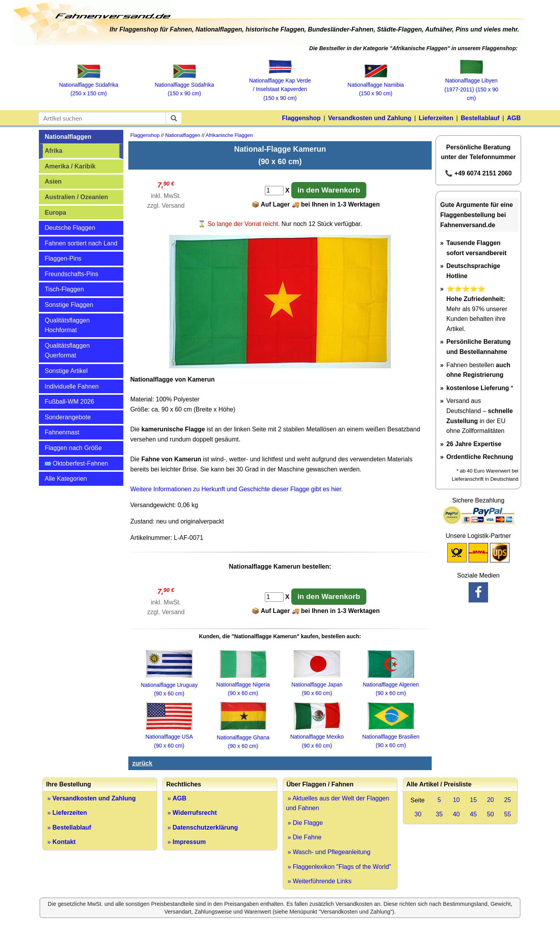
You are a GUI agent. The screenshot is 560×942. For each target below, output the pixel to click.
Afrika (53, 151)
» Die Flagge (304, 823)
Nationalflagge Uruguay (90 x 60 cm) (169, 685)
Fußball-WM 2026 (69, 402)
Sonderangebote (68, 417)
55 (507, 814)
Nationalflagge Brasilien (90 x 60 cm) (391, 736)
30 (418, 814)
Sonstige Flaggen (69, 305)
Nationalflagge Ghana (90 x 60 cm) (243, 737)
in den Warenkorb (329, 190)
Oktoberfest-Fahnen (76, 463)
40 (456, 814)
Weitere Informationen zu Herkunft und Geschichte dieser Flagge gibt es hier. (237, 489)
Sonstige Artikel (66, 371)
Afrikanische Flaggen (229, 135)
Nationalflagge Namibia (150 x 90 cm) (376, 85)
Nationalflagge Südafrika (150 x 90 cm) (185, 85)
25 (507, 800)
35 (439, 814)
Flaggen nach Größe (73, 448)
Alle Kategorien (66, 479)
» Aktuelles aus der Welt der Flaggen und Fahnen (338, 803)
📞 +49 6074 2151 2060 (478, 173)
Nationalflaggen (68, 137)
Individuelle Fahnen (72, 386)
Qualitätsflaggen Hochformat (67, 325)
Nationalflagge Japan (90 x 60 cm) (317, 684)
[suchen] (174, 118)
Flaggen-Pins (63, 258)
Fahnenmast (62, 432)
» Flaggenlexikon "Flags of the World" (339, 867)
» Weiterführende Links (319, 881)
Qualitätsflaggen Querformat (67, 351)
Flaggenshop (301, 118)
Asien (53, 181)
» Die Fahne (304, 837)
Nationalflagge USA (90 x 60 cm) (169, 737)
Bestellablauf (480, 118)
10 (456, 800)
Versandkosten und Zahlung (370, 118)
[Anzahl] (274, 191)
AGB (514, 118)
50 (490, 814)
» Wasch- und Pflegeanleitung (328, 852)
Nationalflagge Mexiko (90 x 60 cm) (317, 737)
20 (490, 800)
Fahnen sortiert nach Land (81, 243)
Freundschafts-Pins (72, 274)
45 (473, 814)
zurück (142, 763)
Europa (55, 213)
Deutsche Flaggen (70, 228)
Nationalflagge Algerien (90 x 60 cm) (391, 685)
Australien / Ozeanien (76, 197)
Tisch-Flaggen (64, 289)
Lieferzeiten (436, 118)
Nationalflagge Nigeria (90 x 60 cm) (243, 685)
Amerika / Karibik (70, 166)
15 (473, 800)
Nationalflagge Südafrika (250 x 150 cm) (89, 85)
